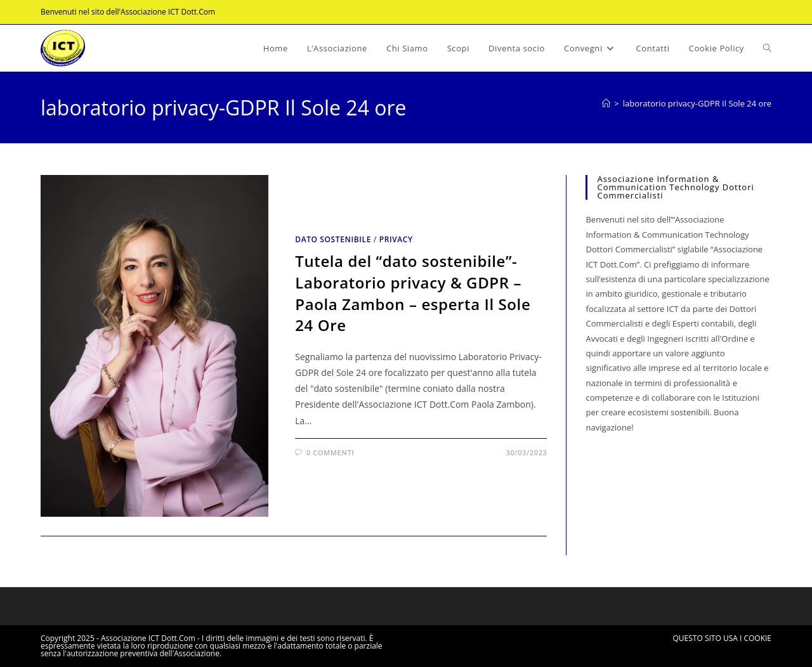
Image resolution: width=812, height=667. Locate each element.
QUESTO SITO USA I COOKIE (722, 638)
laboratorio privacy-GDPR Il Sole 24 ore (697, 103)
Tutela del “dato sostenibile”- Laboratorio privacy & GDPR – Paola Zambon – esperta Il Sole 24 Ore (413, 293)
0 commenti (330, 452)
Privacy (396, 239)
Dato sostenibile (333, 239)
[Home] (606, 103)
